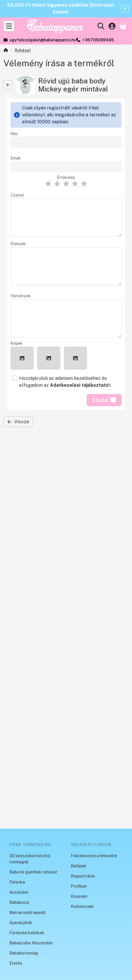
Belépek (79, 866)
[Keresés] (101, 26)
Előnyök (18, 244)
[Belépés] (112, 26)
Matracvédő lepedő (27, 913)
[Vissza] (8, 85)
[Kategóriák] (9, 26)
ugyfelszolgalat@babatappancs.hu (43, 40)
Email (16, 158)
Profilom (79, 886)
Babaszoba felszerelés (31, 943)
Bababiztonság (24, 953)
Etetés (16, 963)
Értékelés (66, 177)
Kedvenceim (82, 906)
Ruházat (23, 50)
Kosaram (79, 896)
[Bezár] (125, 9)
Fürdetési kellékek (27, 933)
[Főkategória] (6, 51)
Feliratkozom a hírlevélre (94, 856)
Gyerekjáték (21, 923)
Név (14, 134)
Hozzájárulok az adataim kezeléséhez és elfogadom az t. (65, 382)
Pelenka (17, 882)
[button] (22, 358)
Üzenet (17, 195)
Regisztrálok (83, 876)
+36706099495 (98, 40)
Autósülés (19, 892)
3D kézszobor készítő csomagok (30, 859)
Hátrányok (21, 296)
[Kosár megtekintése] (123, 26)
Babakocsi (19, 902)
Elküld (104, 400)
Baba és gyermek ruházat (33, 872)
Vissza (18, 422)
